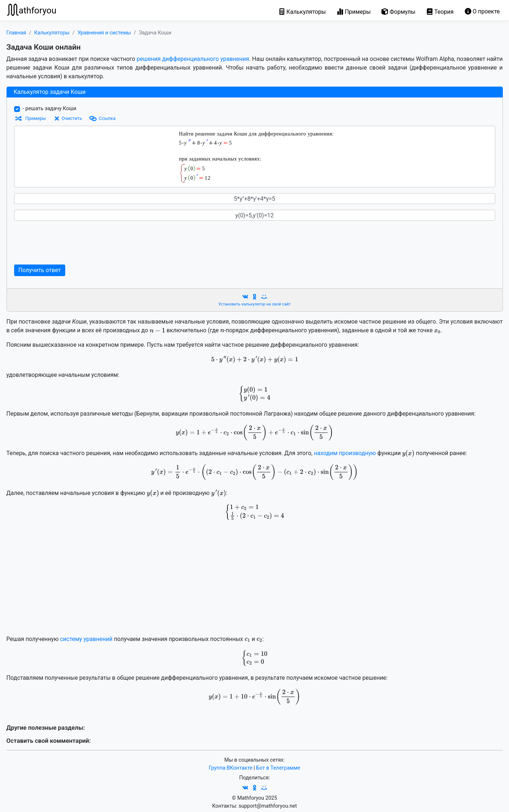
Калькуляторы (52, 33)
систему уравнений (86, 639)
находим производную (345, 453)
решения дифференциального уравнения (193, 59)
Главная (16, 33)
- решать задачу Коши (50, 109)
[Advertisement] (153, 243)
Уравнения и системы (104, 33)
